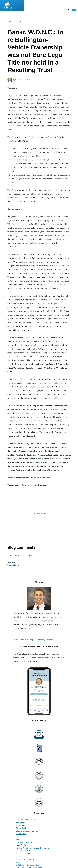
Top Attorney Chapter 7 (44, 640)
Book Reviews (21, 822)
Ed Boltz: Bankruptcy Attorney (27, 831)
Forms (18, 837)
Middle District (21, 845)
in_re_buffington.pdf (15, 556)
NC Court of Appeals (23, 854)
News (18, 862)
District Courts (21, 825)
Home (10, 22)
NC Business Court (23, 851)
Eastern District (21, 828)
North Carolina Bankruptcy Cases (28, 865)
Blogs (19, 22)
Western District (13, 565)
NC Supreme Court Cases (25, 859)
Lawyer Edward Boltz (22, 640)
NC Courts (19, 856)
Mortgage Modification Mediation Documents (32, 848)
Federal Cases (21, 834)
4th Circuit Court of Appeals (26, 820)
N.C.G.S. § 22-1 (53, 285)
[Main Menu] (71, 9)
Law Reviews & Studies (24, 842)
